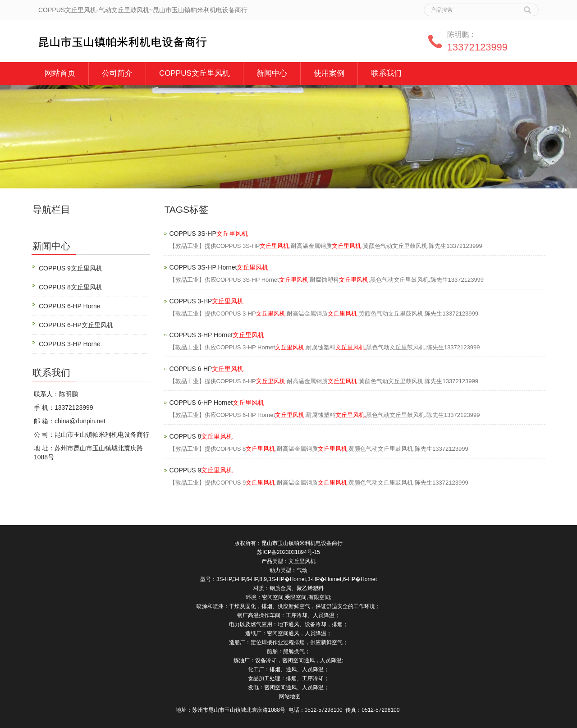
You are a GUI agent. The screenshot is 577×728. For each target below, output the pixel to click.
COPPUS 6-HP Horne (70, 306)
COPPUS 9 (201, 470)
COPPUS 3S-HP (209, 234)
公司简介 (117, 73)
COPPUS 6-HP (207, 369)
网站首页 (60, 73)
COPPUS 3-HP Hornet (217, 335)
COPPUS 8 (201, 436)
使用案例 (329, 73)
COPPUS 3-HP (207, 301)
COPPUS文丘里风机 (195, 73)
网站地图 (290, 696)
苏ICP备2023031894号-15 (288, 552)
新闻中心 (272, 73)
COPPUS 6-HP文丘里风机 (76, 325)
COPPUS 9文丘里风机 (71, 268)
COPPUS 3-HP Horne (70, 344)
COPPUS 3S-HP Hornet (219, 267)
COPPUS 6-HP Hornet (217, 403)
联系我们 (386, 73)
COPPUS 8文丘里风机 (71, 287)
